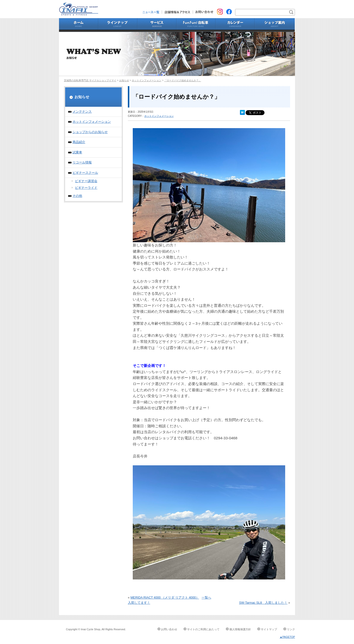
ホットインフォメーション (147, 80)
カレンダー (235, 25)
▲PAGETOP (287, 637)
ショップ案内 (275, 25)
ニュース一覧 (152, 12)
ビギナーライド (86, 188)
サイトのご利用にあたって (203, 629)
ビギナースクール (85, 173)
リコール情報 (82, 162)
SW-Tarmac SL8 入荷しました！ (263, 603)
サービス (157, 25)
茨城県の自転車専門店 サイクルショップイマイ (90, 80)
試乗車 (77, 152)
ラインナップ (118, 25)
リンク (291, 629)
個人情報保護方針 (240, 629)
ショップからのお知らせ (90, 132)
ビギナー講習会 (86, 181)
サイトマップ (269, 629)
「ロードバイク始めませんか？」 (183, 80)
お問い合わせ (203, 12)
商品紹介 (79, 142)
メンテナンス (82, 112)
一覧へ (206, 597)
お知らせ (124, 80)
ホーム (79, 25)
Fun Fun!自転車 (196, 25)
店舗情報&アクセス (177, 12)
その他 (77, 196)
